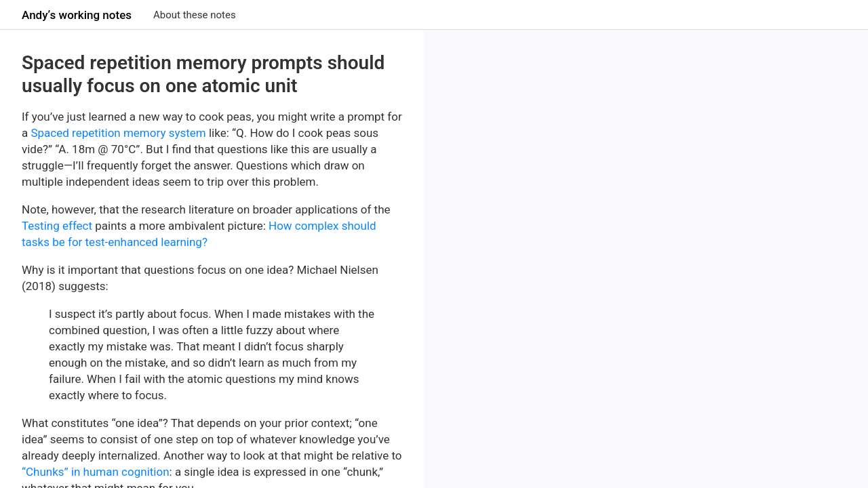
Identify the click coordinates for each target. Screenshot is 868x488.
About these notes (195, 15)
